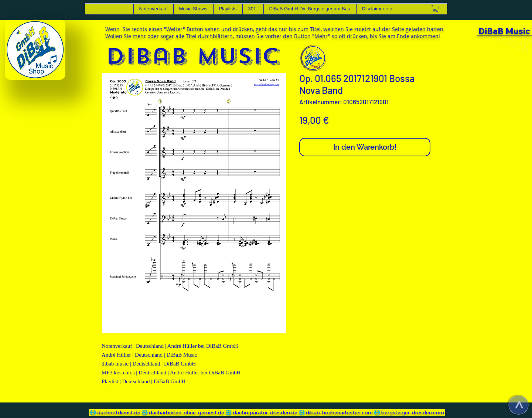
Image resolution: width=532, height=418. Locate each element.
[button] (193, 9)
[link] (436, 9)
